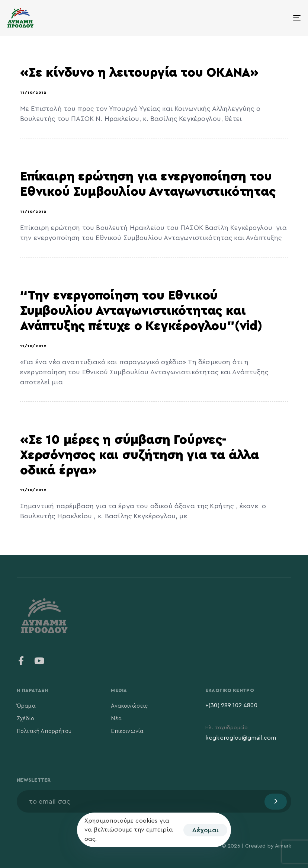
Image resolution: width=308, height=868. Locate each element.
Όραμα (26, 706)
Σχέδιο (25, 719)
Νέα (116, 719)
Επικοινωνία (127, 731)
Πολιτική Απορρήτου (44, 731)
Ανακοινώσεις (129, 706)
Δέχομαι (205, 830)
